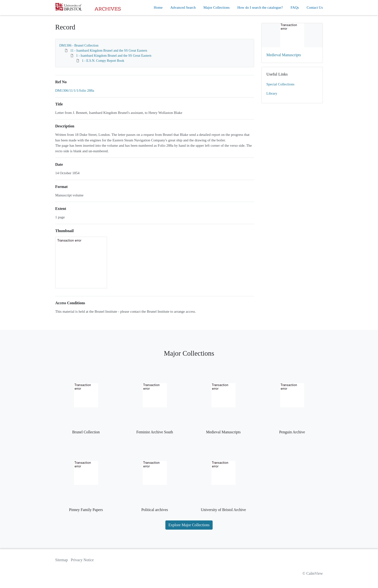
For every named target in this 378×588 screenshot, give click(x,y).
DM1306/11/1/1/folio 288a (75, 90)
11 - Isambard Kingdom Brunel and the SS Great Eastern (109, 51)
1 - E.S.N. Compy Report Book (103, 61)
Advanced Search (183, 7)
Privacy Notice (82, 560)
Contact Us (315, 7)
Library (272, 93)
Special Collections (280, 84)
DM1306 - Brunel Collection (79, 45)
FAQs (295, 7)
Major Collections (217, 7)
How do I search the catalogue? (260, 7)
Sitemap (61, 560)
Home (158, 7)
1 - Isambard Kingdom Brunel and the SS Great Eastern (114, 56)
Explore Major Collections (189, 525)
